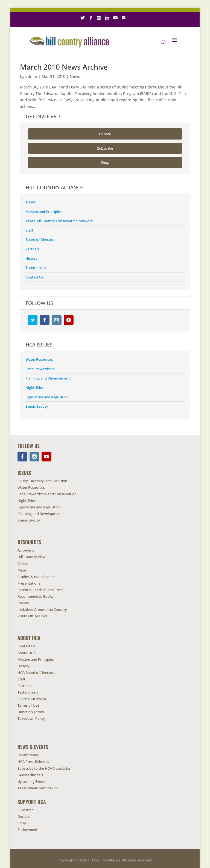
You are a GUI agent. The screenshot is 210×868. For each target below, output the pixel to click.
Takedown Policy (31, 718)
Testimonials (36, 268)
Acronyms (26, 550)
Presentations (29, 583)
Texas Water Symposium (38, 788)
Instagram (57, 320)
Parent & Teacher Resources (40, 590)
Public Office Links (32, 616)
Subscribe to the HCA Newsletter (44, 768)
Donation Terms (31, 712)
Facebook (45, 320)
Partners (32, 249)
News (75, 76)
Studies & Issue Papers (36, 577)
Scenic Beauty (37, 406)
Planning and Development (48, 378)
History (31, 258)
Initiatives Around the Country (42, 609)
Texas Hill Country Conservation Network (59, 221)
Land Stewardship (40, 369)
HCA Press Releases (33, 762)
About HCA (27, 653)
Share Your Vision (32, 699)
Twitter (33, 320)
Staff (29, 230)
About (30, 202)
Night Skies (34, 387)
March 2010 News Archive (64, 67)
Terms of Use (28, 705)
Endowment (113, 33)
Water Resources (39, 359)
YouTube (69, 320)
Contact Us (34, 277)
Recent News (28, 755)
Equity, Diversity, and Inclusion (42, 481)
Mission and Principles (43, 212)
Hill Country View (31, 557)
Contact (153, 33)
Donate (78, 33)
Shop (94, 33)
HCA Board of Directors (36, 673)
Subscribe (59, 33)
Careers (134, 33)
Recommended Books (35, 596)
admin (31, 76)
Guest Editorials (30, 775)
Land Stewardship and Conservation (47, 494)
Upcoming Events (32, 781)
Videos (23, 564)
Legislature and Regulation (47, 397)
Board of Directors (40, 239)
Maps (22, 570)
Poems (23, 603)
